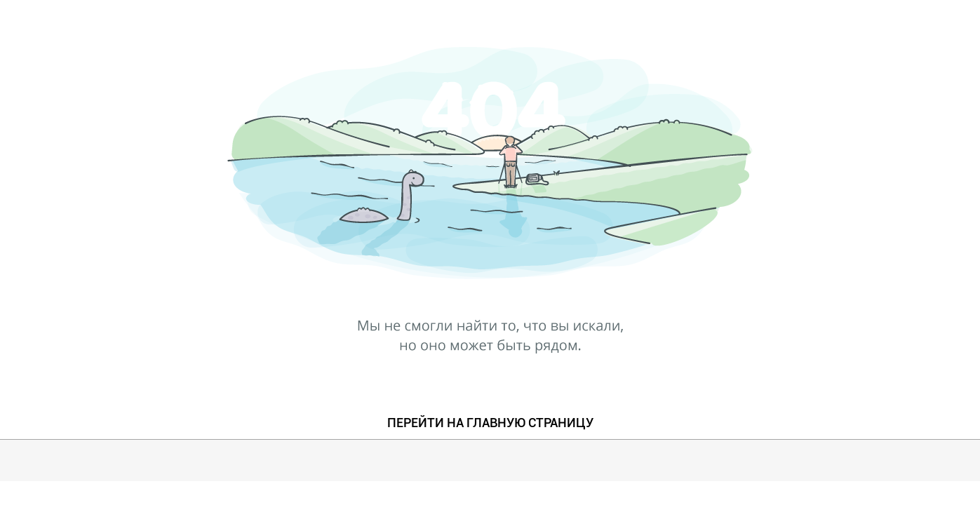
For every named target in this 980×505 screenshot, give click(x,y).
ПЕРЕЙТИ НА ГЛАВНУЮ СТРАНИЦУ (490, 423)
